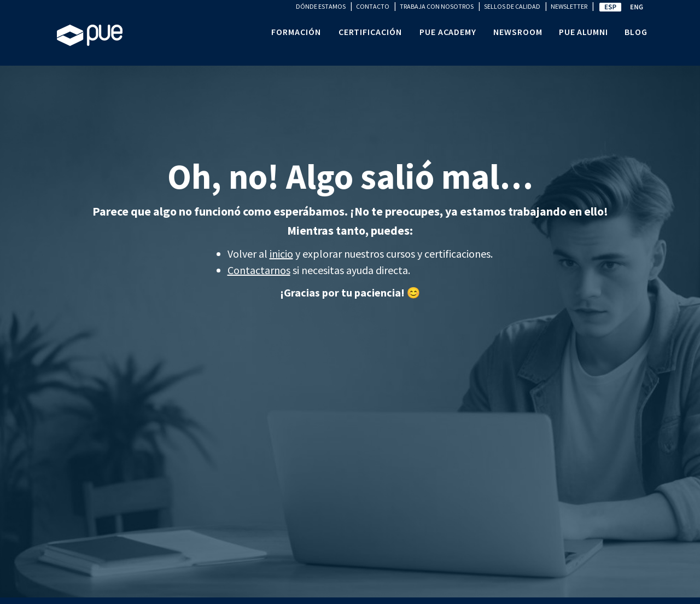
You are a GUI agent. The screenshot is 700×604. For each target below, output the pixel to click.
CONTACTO (373, 6)
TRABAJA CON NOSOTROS (437, 6)
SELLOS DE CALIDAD (512, 6)
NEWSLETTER (569, 6)
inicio (281, 254)
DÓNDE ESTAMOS (321, 6)
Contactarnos (259, 270)
